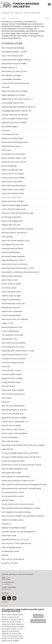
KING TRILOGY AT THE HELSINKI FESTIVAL (16, 543)
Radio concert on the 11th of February (15, 319)
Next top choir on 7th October (12, 182)
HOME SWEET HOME (9, 536)
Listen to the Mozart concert (11, 292)
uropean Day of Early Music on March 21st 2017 (18, 481)
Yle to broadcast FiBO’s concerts (13, 496)
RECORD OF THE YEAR (9, 563)
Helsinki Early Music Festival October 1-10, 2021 (18, 268)
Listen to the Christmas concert (12, 56)
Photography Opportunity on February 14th (16, 111)
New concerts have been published (14, 343)
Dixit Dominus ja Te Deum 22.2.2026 (14, 71)
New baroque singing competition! (13, 256)
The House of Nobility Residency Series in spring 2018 (20, 453)
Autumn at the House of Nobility (13, 390)
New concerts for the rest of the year (14, 264)
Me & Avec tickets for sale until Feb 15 (15, 233)
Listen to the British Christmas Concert (15, 119)
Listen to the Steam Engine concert (14, 209)
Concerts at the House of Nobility (13, 178)
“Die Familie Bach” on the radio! (12, 335)
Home (4, 18)
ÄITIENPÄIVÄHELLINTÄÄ (10, 551)
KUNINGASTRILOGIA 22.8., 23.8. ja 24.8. (15, 540)
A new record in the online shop (12, 414)
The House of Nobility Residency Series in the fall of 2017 (21, 457)
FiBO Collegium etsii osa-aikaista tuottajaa (16, 512)
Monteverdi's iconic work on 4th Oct (14, 162)
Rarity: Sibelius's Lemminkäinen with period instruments (20, 272)
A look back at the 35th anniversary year (15, 83)
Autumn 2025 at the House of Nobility (15, 91)
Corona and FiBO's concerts (11, 370)
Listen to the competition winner (13, 193)
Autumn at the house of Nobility (13, 201)
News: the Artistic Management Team (15, 469)
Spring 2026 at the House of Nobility (14, 63)
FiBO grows (6, 402)
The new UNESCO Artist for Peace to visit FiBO (18, 504)
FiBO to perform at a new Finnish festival (16, 477)
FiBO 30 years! (7, 398)
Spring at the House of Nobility (12, 378)
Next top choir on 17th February (13, 174)
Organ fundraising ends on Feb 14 (13, 260)
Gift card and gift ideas (9, 166)
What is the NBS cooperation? (12, 276)
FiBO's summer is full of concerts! (13, 429)
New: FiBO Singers (8, 500)
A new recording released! (10, 331)
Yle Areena (21, 29)
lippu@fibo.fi (6, 589)
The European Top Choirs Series (13, 244)
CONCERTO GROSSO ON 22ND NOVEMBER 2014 (19, 532)
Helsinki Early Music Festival (11, 146)
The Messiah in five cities (10, 134)
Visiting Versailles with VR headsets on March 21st (19, 107)
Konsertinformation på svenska (12, 248)
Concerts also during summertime (13, 461)
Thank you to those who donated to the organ (18, 213)
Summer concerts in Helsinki (11, 284)
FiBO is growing (7, 237)
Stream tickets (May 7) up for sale (13, 303)
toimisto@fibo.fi (6, 584)
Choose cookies (38, 621)
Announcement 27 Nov (9, 339)
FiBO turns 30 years (8, 386)
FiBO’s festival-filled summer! (11, 547)
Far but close (6, 367)
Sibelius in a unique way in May (12, 170)
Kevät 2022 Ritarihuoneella (11, 252)
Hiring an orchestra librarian (11, 300)
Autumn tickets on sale (9, 280)
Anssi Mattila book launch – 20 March (14, 52)
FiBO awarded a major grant (11, 75)
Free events (6, 87)
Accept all (38, 616)
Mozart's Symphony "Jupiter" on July (14, 158)
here (19, 38)
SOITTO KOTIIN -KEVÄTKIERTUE (13, 559)
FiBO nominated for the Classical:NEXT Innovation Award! (21, 488)
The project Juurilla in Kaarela (12, 374)
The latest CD (6, 524)
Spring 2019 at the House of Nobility (14, 418)
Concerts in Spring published (11, 315)
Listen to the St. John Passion (12, 197)
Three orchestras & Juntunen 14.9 (13, 394)
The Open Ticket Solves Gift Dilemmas (15, 115)
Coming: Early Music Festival (11, 382)
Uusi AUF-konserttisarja (10, 437)
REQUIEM (5, 555)
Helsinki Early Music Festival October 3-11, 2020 (18, 351)
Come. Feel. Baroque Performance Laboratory (17, 229)
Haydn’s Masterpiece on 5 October (13, 95)
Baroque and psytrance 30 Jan (12, 327)
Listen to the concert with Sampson (14, 186)
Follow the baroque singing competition (15, 205)
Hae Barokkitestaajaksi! (10, 127)
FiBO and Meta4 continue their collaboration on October (21, 508)
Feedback (5, 602)
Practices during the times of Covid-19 (15, 355)
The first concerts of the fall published (15, 433)
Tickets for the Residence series (12, 520)
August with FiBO (7, 449)
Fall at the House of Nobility (11, 425)
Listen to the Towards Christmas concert (16, 241)
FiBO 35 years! (7, 150)
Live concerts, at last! (9, 288)
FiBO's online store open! (10, 441)
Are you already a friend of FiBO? (13, 103)
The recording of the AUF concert (13, 347)
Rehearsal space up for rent (11, 307)
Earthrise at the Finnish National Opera (15, 142)
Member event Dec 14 (9, 67)
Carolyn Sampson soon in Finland (13, 189)
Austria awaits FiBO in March (11, 473)
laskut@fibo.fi (6, 595)
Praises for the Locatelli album (12, 311)
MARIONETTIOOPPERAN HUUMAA (14, 528)
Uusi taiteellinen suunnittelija (11, 79)
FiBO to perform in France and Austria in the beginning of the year (24, 484)
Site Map (5, 606)
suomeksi (47, 18)
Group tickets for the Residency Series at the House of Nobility (23, 445)
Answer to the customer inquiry (12, 138)
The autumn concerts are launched (14, 359)
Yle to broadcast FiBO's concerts (13, 492)
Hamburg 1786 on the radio (11, 225)
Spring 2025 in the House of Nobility (14, 123)
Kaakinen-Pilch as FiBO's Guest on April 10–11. (17, 99)
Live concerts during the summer (13, 363)
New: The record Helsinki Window (13, 406)
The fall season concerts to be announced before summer (22, 465)
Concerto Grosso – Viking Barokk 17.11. (15, 422)
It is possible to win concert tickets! (14, 154)
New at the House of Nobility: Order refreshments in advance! (23, 516)
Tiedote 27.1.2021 (8, 323)
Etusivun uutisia (13, 18)
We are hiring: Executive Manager (13, 48)
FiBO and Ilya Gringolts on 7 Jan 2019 (14, 410)
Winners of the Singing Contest (12, 221)
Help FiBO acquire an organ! (11, 296)
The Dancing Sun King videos (11, 217)
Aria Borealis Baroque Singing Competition (16, 60)
